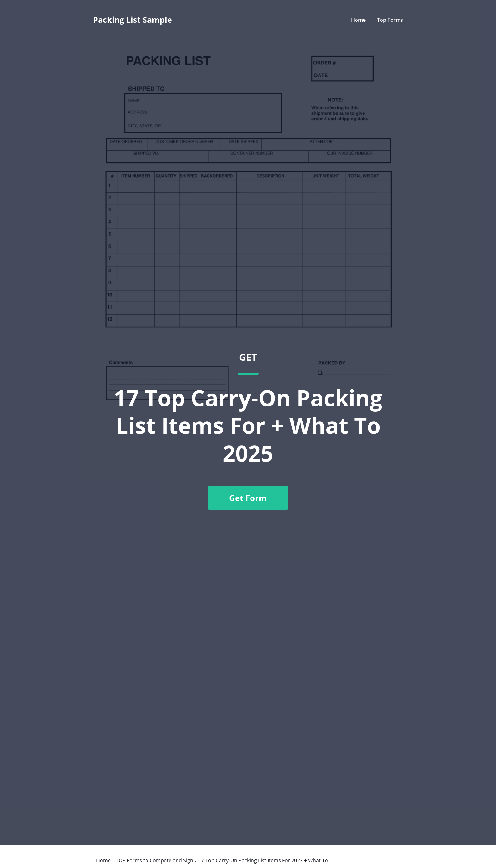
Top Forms (390, 20)
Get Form (248, 498)
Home (358, 20)
